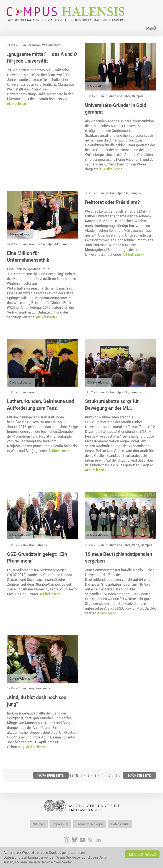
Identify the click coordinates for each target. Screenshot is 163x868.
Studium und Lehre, (118, 96)
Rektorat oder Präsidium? (112, 202)
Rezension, (34, 45)
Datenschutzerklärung (21, 857)
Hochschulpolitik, (48, 244)
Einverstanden (142, 854)
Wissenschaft (51, 45)
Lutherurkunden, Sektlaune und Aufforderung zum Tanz (40, 404)
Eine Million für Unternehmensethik (28, 256)
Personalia (43, 688)
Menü (151, 28)
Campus (138, 96)
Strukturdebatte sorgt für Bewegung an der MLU (112, 404)
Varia (30, 392)
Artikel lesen (17, 104)
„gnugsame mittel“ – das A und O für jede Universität (42, 57)
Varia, (31, 244)
